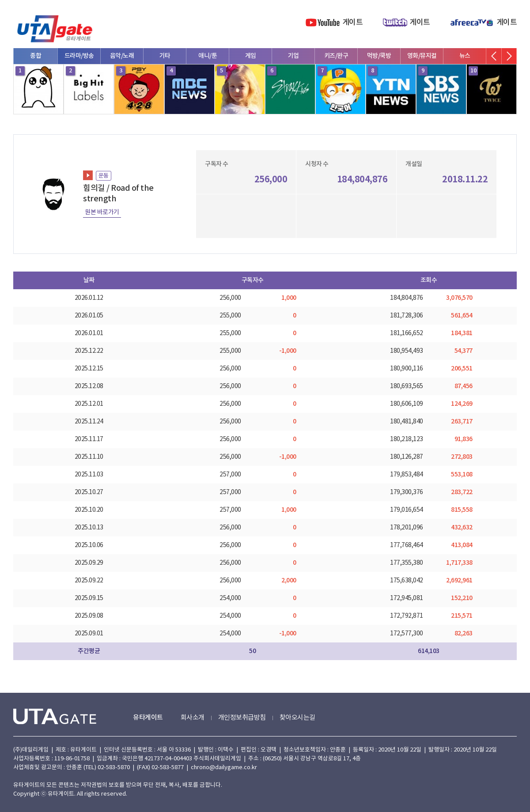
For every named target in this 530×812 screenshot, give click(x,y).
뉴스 (465, 56)
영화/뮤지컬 (422, 56)
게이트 (353, 23)
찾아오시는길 (297, 718)
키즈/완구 (336, 56)
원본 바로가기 (102, 212)
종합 (36, 56)
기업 (293, 56)
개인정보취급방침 (242, 718)
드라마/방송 (79, 56)
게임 (251, 56)
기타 (165, 56)
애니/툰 (208, 56)
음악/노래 (122, 56)
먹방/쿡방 (379, 56)
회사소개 (193, 718)
